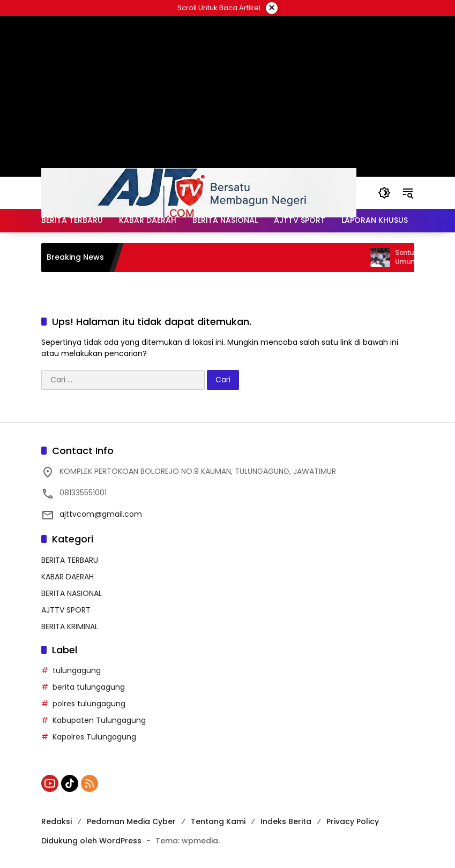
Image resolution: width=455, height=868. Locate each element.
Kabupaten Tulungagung (99, 720)
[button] (384, 193)
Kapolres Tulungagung (94, 737)
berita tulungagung (89, 687)
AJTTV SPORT (66, 610)
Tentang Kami (218, 821)
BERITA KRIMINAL (70, 627)
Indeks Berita (286, 821)
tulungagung (77, 670)
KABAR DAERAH (68, 577)
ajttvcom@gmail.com (101, 514)
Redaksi (57, 821)
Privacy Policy (353, 821)
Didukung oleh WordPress (91, 841)
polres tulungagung (89, 704)
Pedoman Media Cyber (131, 821)
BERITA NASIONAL (72, 593)
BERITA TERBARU (70, 560)
